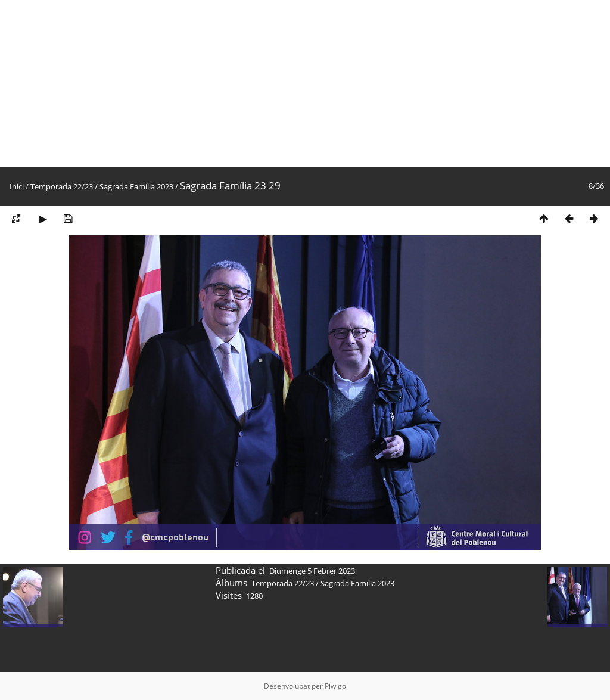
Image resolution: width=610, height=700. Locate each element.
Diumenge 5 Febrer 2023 (312, 571)
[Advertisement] (305, 83)
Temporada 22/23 (62, 186)
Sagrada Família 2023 (136, 186)
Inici (17, 186)
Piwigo (335, 686)
